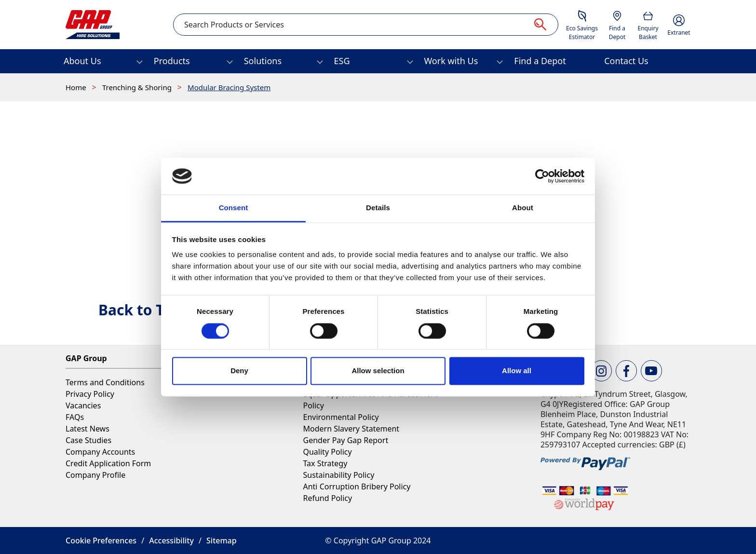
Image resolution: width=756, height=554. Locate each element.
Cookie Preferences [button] (101, 540)
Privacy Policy (90, 394)
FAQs (75, 417)
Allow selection (378, 371)
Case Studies (88, 440)
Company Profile (95, 475)
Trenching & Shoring (138, 87)
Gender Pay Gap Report (345, 440)
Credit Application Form (108, 463)
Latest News (88, 429)
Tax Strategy (325, 463)
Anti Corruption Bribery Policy (357, 486)
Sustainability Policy (338, 475)
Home (77, 87)
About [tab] (523, 208)
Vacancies (83, 405)
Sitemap (222, 540)
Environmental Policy (341, 417)
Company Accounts (100, 452)
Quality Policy (327, 452)
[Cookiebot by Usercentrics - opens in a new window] (542, 176)
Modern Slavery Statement (351, 429)
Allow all (517, 371)
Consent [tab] (234, 208)
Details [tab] (378, 208)
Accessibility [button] (171, 540)
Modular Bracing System (229, 87)
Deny (239, 371)
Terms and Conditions (105, 382)
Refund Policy (327, 498)
